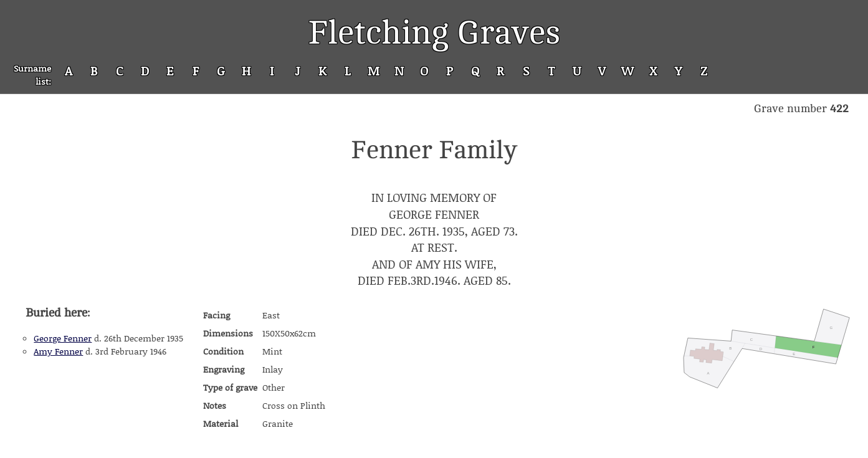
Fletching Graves (434, 33)
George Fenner (63, 338)
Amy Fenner (58, 351)
